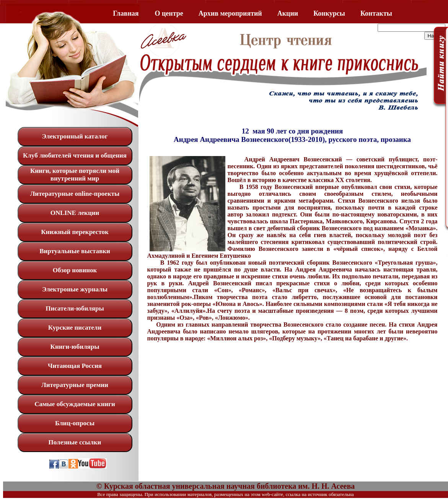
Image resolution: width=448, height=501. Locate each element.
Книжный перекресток (75, 232)
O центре (169, 13)
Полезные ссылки (75, 442)
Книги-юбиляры (75, 347)
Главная (126, 13)
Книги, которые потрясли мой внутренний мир (75, 175)
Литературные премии (75, 385)
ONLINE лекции (75, 213)
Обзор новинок (75, 270)
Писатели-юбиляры (75, 308)
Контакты (376, 13)
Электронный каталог (75, 136)
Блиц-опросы (75, 423)
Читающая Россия (75, 366)
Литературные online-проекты (75, 194)
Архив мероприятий (230, 13)
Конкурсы (329, 13)
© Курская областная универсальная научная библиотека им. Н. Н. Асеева (226, 486)
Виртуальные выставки (75, 251)
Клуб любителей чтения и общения (75, 155)
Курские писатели (75, 328)
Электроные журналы (75, 289)
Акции (288, 13)
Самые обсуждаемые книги (75, 404)
